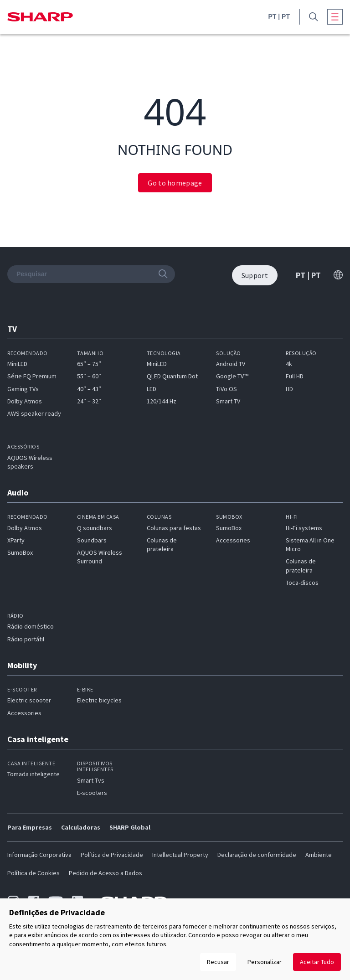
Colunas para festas (174, 528)
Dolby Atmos (25, 401)
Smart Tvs (91, 780)
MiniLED (17, 364)
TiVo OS (226, 389)
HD (289, 389)
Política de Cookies (33, 873)
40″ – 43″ (89, 389)
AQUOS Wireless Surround (100, 557)
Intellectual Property (180, 855)
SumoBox (20, 552)
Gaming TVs (23, 389)
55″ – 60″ (89, 376)
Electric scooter (29, 700)
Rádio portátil (26, 639)
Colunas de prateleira (162, 544)
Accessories (233, 540)
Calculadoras (81, 827)
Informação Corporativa (39, 855)
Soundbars (92, 540)
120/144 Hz (162, 401)
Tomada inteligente (33, 774)
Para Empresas (30, 827)
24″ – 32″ (89, 401)
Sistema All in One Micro (310, 544)
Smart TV (228, 401)
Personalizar (265, 962)
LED (152, 389)
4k (289, 364)
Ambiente (319, 855)
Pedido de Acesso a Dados (106, 873)
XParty (16, 540)
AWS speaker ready (34, 413)
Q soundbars (95, 528)
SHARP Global (130, 827)
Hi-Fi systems (304, 528)
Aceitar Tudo (317, 962)
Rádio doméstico (31, 626)
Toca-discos (302, 583)
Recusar (218, 962)
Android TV (231, 364)
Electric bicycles (99, 700)
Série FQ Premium (32, 376)
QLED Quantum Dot (172, 376)
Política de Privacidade (112, 855)
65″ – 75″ (89, 364)
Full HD (295, 376)
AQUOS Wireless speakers (30, 462)
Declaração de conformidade (257, 855)
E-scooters (92, 793)
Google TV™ (232, 376)
